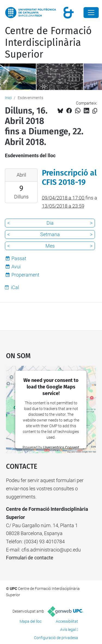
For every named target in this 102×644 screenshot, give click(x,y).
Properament (25, 275)
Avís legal (68, 630)
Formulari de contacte (30, 558)
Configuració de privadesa (56, 638)
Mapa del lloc (31, 621)
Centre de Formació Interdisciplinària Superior (48, 43)
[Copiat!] (95, 111)
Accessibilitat (67, 621)
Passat (19, 258)
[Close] (91, 13)
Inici (8, 98)
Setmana (50, 234)
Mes (50, 246)
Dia (50, 223)
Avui (16, 267)
